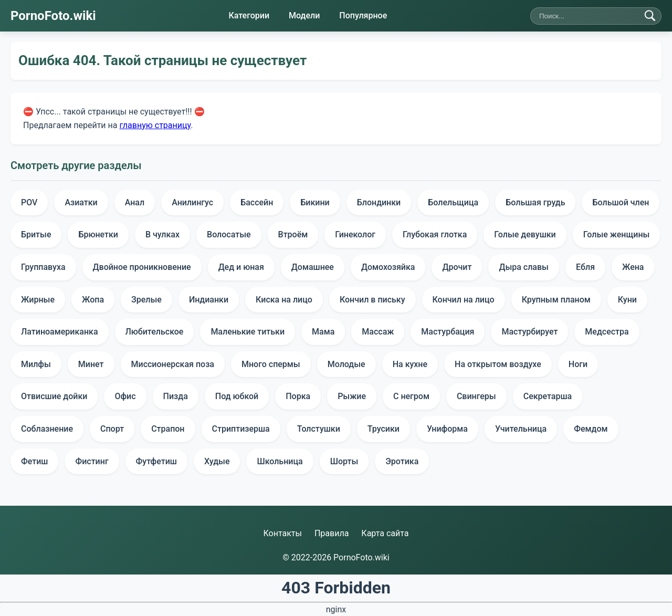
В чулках (162, 234)
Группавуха (43, 267)
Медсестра (607, 332)
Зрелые (146, 300)
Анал (135, 202)
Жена (633, 267)
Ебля (585, 267)
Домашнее (313, 267)
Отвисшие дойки (54, 396)
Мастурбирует (529, 332)
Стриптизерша (241, 429)
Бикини (315, 202)
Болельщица (453, 202)
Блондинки (379, 202)
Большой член (621, 202)
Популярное (363, 15)
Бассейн (257, 202)
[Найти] (650, 16)
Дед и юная (241, 267)
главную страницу (155, 125)
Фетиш (34, 461)
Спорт (112, 429)
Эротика (402, 461)
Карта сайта (385, 533)
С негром (411, 396)
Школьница (280, 461)
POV (29, 202)
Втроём (293, 234)
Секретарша (548, 396)
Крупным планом (556, 300)
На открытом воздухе (498, 364)
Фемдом (591, 429)
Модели (304, 15)
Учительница (521, 429)
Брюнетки (98, 234)
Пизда (176, 396)
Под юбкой (237, 396)
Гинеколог (355, 234)
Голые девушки (525, 234)
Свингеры (476, 396)
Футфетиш (156, 461)
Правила (332, 533)
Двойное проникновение (142, 267)
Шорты (344, 461)
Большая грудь (535, 202)
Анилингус (192, 202)
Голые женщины (617, 234)
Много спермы (271, 364)
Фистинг (92, 461)
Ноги (578, 364)
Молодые (346, 364)
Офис (125, 396)
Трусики (384, 429)
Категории (249, 15)
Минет (91, 364)
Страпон (168, 429)
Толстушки (319, 429)
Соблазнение (47, 429)
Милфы (36, 364)
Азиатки (81, 202)
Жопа (93, 300)
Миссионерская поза (173, 364)
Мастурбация (448, 332)
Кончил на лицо (464, 300)
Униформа (447, 429)
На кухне (410, 364)
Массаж (378, 332)
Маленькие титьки (248, 332)
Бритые (36, 234)
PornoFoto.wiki (53, 16)
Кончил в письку (372, 300)
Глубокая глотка (435, 234)
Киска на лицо (284, 300)
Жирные (38, 300)
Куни (627, 300)
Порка (298, 396)
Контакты (282, 533)
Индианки (209, 300)
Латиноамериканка (60, 332)
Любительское (155, 332)
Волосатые (229, 234)
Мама (323, 332)
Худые (217, 461)
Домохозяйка (388, 267)
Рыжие (352, 396)
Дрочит (457, 267)
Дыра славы (524, 267)
